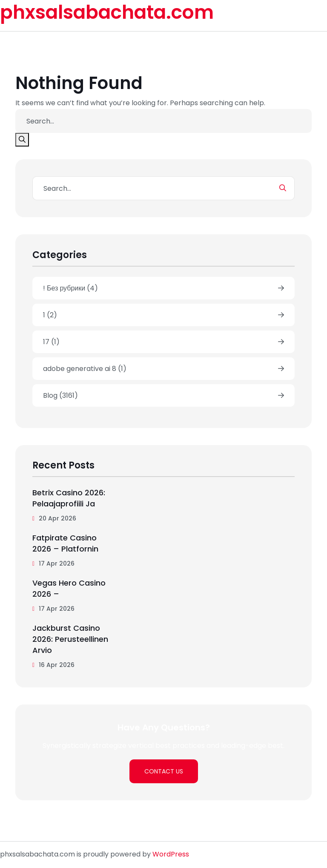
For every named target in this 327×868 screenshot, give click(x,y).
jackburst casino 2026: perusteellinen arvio (70, 639)
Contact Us (164, 771)
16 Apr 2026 (53, 665)
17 (51, 342)
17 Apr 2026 (53, 563)
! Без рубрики (70, 288)
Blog (60, 395)
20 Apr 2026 (54, 518)
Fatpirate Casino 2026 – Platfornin (65, 543)
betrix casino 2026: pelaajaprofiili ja (69, 498)
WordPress (171, 854)
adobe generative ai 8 (85, 369)
